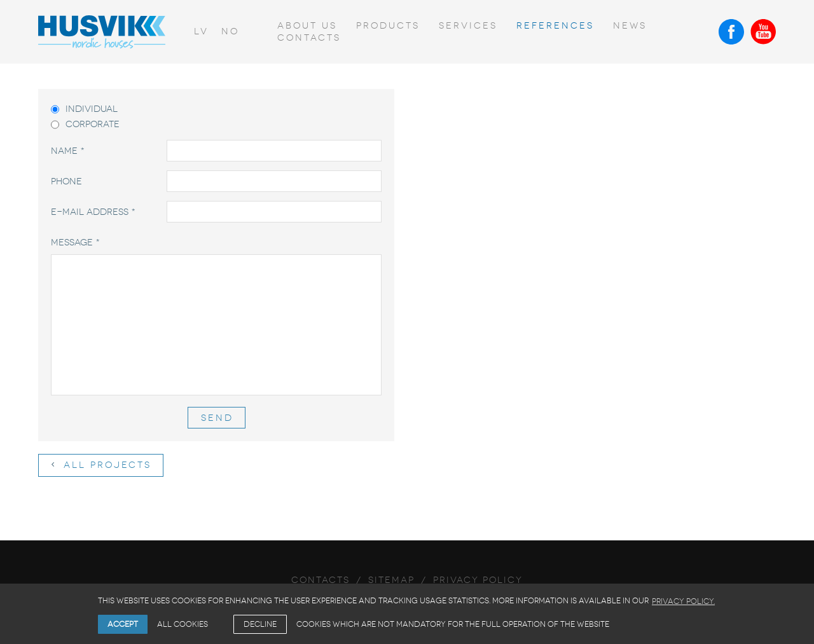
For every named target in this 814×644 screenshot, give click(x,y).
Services (468, 26)
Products (388, 26)
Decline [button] (260, 624)
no (230, 31)
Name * (68, 151)
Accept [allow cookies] (123, 624)
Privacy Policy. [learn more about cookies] (683, 601)
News (630, 26)
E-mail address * (93, 212)
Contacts (309, 38)
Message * (75, 243)
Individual (84, 109)
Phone (66, 182)
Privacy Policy (478, 580)
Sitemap (391, 580)
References (555, 26)
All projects (101, 465)
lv (201, 31)
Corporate (85, 125)
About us (307, 26)
